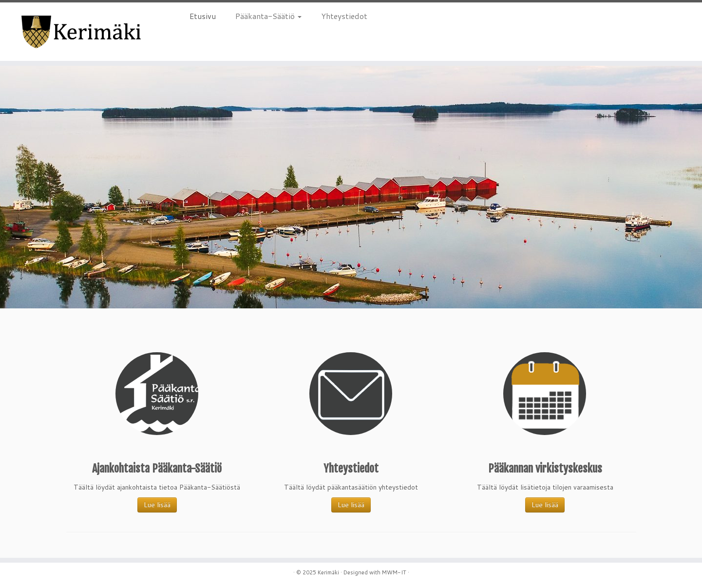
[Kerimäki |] (81, 32)
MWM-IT (394, 572)
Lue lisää (157, 505)
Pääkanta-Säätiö (268, 16)
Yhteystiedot (344, 16)
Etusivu (203, 16)
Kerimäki (328, 572)
